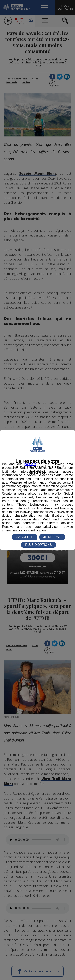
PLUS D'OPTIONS (38, 545)
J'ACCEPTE (25, 537)
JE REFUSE (52, 537)
